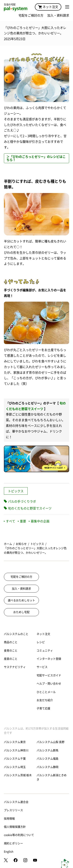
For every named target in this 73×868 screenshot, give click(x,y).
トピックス (16, 491)
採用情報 (9, 819)
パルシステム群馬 (47, 750)
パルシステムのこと (16, 634)
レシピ (41, 642)
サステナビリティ (15, 667)
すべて (10, 521)
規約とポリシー (13, 843)
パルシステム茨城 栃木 (18, 775)
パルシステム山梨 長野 (51, 742)
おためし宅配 (21, 612)
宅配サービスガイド (49, 675)
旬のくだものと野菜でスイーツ (30, 508)
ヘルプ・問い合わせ (49, 684)
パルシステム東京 (15, 742)
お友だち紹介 (45, 700)
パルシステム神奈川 (16, 750)
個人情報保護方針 (15, 827)
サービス (42, 667)
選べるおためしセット (21, 600)
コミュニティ (45, 651)
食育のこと (11, 651)
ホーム (8, 544)
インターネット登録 (49, 659)
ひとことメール (46, 692)
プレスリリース (13, 810)
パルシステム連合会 (16, 802)
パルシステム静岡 (47, 767)
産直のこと (11, 659)
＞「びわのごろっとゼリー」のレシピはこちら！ (36, 158)
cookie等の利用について (19, 835)
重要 (22, 521)
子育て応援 (43, 708)
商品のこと (11, 642)
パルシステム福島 (47, 759)
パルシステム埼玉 (15, 767)
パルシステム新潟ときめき (52, 777)
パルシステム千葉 (15, 759)
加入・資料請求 (58, 15)
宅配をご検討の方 (31, 15)
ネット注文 (48, 7)
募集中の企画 (39, 521)
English (9, 852)
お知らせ (21, 544)
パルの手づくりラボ (22, 501)
